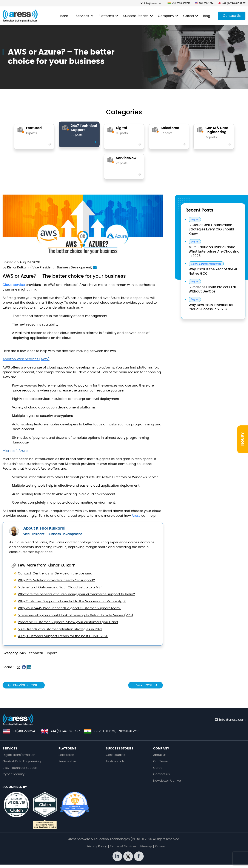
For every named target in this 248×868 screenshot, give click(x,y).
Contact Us (232, 16)
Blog (207, 16)
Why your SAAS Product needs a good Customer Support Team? (70, 608)
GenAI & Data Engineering (22, 761)
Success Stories (136, 16)
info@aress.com (152, 3)
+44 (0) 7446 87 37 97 (232, 3)
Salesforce (66, 755)
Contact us (161, 774)
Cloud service (14, 285)
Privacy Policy (97, 847)
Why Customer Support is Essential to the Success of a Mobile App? (72, 601)
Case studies (115, 755)
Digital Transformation (19, 755)
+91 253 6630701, (105, 731)
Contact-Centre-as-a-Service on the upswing (55, 573)
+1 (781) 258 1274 (24, 731)
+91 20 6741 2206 (128, 731)
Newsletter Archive (167, 781)
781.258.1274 (204, 3)
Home (63, 16)
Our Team (161, 761)
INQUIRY (243, 439)
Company (166, 16)
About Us (160, 755)
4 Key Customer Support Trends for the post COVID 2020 (63, 636)
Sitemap (146, 847)
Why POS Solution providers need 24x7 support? (56, 580)
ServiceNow (67, 761)
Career (189, 16)
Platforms (107, 16)
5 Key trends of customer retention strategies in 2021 (60, 629)
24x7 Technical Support (20, 768)
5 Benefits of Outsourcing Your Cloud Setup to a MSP (60, 587)
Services (83, 16)
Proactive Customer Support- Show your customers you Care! (68, 622)
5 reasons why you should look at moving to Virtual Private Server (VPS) (75, 615)
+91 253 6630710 (179, 3)
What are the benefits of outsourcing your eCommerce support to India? (76, 594)
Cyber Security (14, 774)
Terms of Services (123, 847)
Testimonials (115, 761)
